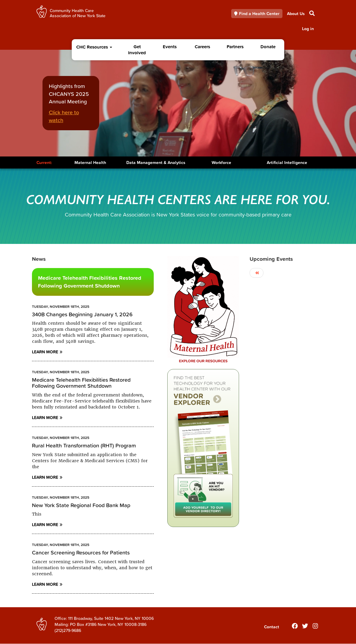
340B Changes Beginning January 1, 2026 (82, 314)
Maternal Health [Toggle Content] (90, 163)
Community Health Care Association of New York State (78, 13)
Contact (272, 627)
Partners (235, 47)
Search (312, 13)
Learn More (45, 352)
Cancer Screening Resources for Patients (81, 552)
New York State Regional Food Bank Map (81, 505)
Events (170, 47)
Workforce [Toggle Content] (221, 163)
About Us (296, 14)
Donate (268, 47)
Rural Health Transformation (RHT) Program (84, 445)
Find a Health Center (257, 14)
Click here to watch (64, 116)
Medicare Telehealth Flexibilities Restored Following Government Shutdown (90, 282)
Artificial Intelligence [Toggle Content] (287, 163)
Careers (202, 47)
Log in (308, 29)
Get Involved (137, 50)
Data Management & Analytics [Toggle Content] (156, 163)
